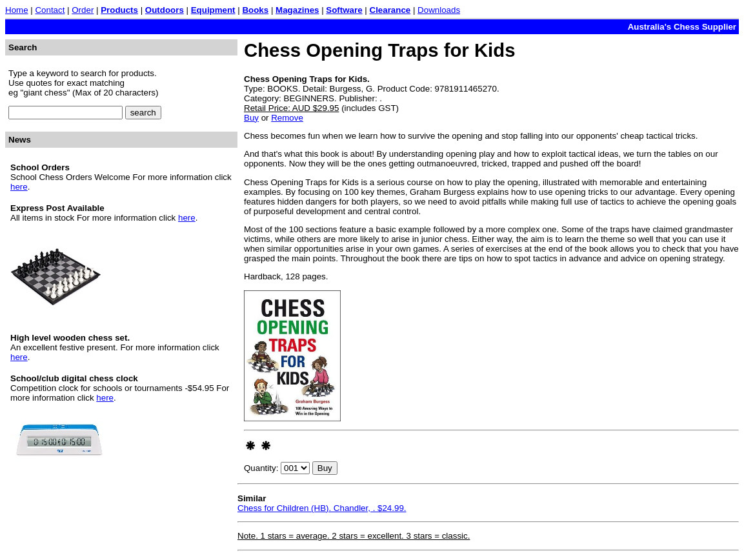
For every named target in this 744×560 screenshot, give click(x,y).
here (19, 187)
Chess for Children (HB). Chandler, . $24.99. (322, 508)
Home (17, 10)
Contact (50, 10)
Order (83, 10)
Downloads (439, 10)
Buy (251, 118)
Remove (287, 118)
